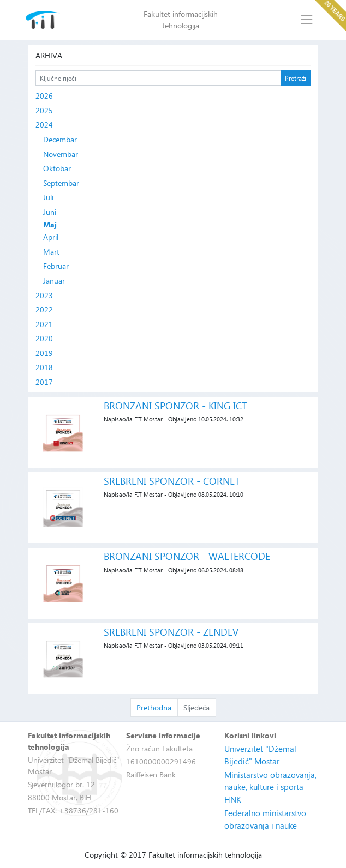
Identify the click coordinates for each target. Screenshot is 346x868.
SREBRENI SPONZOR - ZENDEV (171, 632)
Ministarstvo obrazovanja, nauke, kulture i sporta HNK (270, 787)
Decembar (60, 139)
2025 (44, 110)
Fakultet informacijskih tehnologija (181, 20)
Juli (48, 197)
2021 (44, 324)
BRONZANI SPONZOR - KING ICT (175, 405)
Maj (50, 225)
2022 (44, 309)
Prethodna (154, 707)
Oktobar (57, 168)
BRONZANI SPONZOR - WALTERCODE (187, 556)
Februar (56, 266)
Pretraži (296, 78)
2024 (44, 125)
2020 (44, 338)
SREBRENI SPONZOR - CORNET (172, 481)
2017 (44, 382)
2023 (44, 295)
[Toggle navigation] (307, 20)
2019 (44, 353)
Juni (50, 212)
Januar (54, 281)
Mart (51, 252)
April (51, 237)
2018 (44, 367)
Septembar (61, 183)
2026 (44, 96)
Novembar (61, 154)
